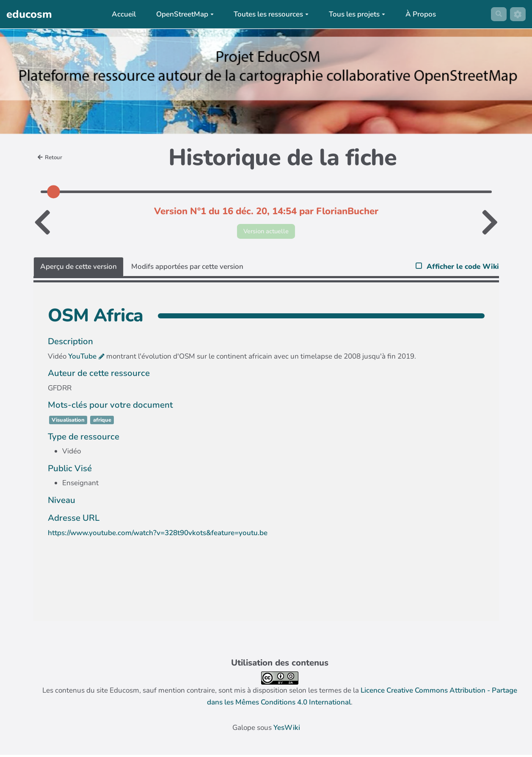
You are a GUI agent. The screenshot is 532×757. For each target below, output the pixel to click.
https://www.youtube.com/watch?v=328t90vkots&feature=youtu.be (158, 535)
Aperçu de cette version (79, 269)
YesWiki (287, 730)
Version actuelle (266, 232)
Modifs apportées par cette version (187, 269)
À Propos (418, 14)
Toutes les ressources (269, 14)
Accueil (121, 14)
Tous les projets (354, 14)
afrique (102, 423)
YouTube (82, 359)
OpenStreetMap (182, 14)
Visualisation (68, 423)
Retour (52, 157)
